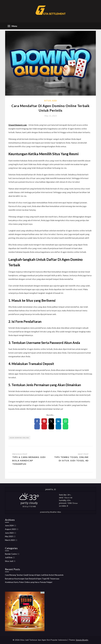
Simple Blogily (82, 640)
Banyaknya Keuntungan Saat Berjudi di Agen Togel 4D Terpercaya (32, 579)
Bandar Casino (11, 554)
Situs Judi (51, 101)
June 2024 (9, 525)
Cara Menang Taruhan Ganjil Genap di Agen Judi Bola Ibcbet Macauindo (34, 575)
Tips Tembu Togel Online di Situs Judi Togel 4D (71, 459)
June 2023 (9, 533)
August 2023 (10, 529)
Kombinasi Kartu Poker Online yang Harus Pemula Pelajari (29, 582)
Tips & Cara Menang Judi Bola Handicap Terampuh (29, 460)
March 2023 (10, 540)
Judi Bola (9, 557)
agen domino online (19, 438)
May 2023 (9, 536)
